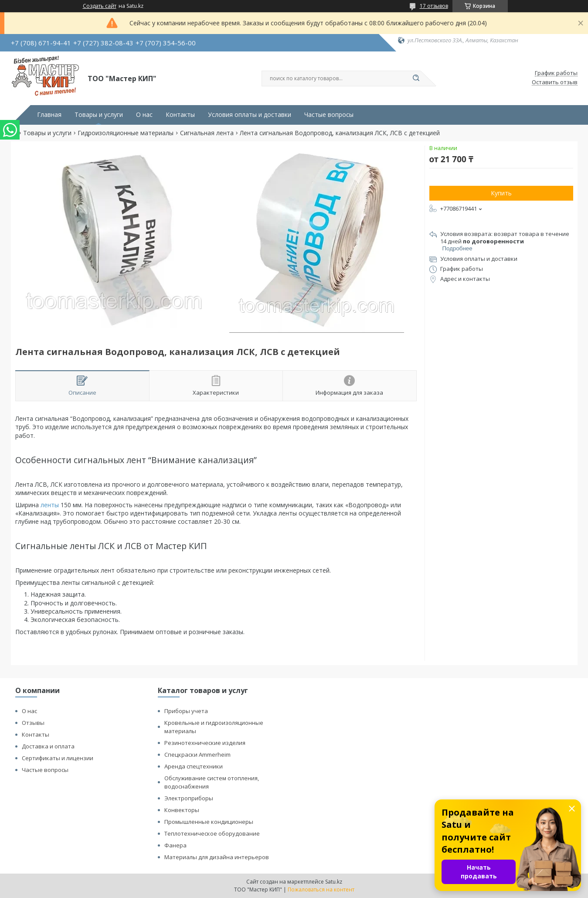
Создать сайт (100, 6)
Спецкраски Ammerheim (197, 755)
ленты (50, 505)
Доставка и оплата (48, 746)
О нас (144, 115)
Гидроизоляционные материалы (126, 133)
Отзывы (33, 723)
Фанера (175, 845)
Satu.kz (334, 882)
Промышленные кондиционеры (209, 822)
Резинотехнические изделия (205, 743)
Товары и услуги (99, 115)
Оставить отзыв (555, 82)
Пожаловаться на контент (321, 889)
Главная (49, 115)
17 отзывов (434, 6)
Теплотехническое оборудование (212, 833)
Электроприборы (189, 798)
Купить (501, 193)
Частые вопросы (329, 115)
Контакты (180, 115)
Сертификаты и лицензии (58, 758)
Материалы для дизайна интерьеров (217, 857)
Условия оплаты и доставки (250, 115)
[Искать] (416, 79)
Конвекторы (182, 810)
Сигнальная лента (207, 133)
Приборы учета (186, 711)
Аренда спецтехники (194, 766)
